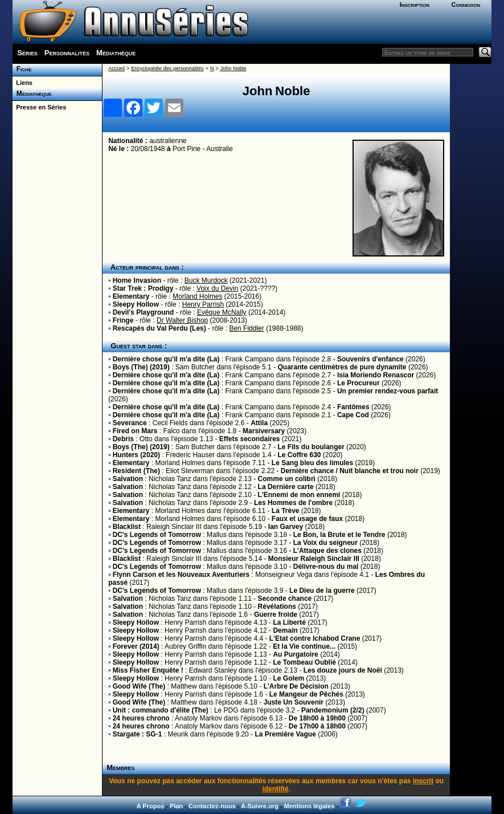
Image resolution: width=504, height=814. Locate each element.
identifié (275, 789)
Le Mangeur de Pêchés (306, 694)
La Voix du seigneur (325, 543)
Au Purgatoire (295, 654)
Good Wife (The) (139, 686)
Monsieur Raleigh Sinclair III (314, 559)
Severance (130, 423)
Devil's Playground (144, 312)
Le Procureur (358, 383)
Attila (259, 423)
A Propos (151, 806)
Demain (285, 630)
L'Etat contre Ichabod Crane (315, 638)
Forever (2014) (136, 646)
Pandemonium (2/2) (333, 710)
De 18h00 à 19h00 (317, 718)
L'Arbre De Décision (296, 686)
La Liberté (289, 622)
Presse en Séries (39, 107)
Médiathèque (116, 53)
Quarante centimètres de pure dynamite (342, 367)
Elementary (131, 296)
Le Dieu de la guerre (322, 591)
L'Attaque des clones (327, 551)
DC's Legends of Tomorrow (157, 535)
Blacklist (127, 527)
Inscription (415, 5)
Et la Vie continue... (304, 646)
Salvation (128, 479)
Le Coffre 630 (299, 455)
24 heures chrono (141, 718)
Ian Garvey (286, 527)
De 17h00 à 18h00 (317, 726)
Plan (176, 806)
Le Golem (288, 678)
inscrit (423, 781)
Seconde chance (285, 599)
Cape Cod (353, 415)
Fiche (22, 69)
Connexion (466, 5)
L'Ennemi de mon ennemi (299, 495)
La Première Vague (285, 734)
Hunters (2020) (136, 455)
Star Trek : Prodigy (143, 288)
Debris (123, 439)
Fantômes (353, 407)
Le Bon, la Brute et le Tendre (339, 535)
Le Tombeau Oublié (304, 662)
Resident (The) (136, 471)
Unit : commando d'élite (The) (161, 710)
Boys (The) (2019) (141, 367)
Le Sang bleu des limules (312, 463)
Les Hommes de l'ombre (293, 503)
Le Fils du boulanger (311, 447)
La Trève (286, 511)
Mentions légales (310, 806)
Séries (27, 53)
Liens (22, 83)
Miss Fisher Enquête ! (148, 670)
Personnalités (67, 53)
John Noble (233, 68)
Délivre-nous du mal (326, 567)
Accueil (116, 68)
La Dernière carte (286, 487)
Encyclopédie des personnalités (167, 68)
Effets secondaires (250, 439)
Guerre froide (276, 614)
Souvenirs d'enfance (370, 359)
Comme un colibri (287, 479)
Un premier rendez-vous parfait (388, 391)
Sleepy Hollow (136, 304)
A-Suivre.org (260, 806)
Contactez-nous (212, 806)
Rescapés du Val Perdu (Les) (159, 328)
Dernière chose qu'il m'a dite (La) (166, 359)
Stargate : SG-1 (138, 734)
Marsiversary (264, 431)
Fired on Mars (135, 431)
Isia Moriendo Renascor (376, 375)
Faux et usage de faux (307, 519)
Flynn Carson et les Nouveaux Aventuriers (181, 575)
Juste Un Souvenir (294, 702)
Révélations (277, 607)
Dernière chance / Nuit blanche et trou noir (350, 471)
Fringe (123, 320)
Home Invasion (137, 280)
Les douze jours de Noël (343, 670)
